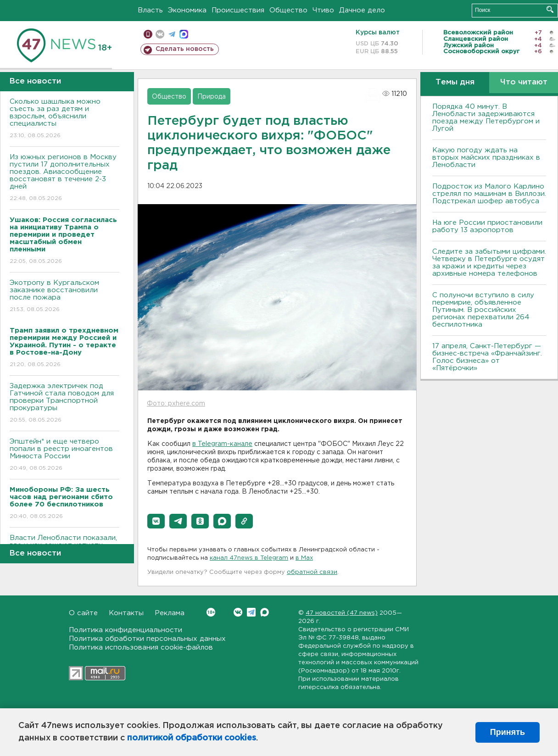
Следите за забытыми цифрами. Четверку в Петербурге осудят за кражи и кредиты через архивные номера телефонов (489, 263)
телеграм (172, 34)
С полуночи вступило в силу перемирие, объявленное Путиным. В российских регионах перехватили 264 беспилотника (483, 310)
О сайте (83, 613)
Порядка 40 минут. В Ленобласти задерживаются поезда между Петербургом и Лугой (486, 118)
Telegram (251, 612)
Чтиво (323, 10)
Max (265, 612)
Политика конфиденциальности (126, 630)
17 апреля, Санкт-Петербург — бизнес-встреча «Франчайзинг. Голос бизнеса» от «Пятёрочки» (487, 357)
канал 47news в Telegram (249, 558)
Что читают (524, 82)
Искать (550, 9)
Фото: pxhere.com (176, 404)
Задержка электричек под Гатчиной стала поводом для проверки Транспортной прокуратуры (64, 403)
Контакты (126, 613)
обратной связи (312, 572)
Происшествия (238, 10)
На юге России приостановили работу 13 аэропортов (487, 226)
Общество (288, 10)
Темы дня (455, 82)
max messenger (184, 34)
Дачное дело (362, 10)
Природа (212, 97)
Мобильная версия (148, 34)
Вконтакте (211, 612)
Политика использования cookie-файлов (141, 648)
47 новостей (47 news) (342, 613)
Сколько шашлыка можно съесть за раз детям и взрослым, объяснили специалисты (64, 119)
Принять (508, 732)
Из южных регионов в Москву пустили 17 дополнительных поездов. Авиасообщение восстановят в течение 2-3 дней (64, 178)
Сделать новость (185, 49)
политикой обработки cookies (192, 738)
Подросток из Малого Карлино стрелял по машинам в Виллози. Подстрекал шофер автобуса (489, 194)
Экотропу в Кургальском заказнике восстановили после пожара (64, 297)
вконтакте (160, 34)
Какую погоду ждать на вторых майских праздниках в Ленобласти (486, 158)
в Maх (304, 558)
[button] (156, 521)
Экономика (187, 10)
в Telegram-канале (222, 444)
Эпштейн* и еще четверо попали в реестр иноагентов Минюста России (64, 455)
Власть (150, 10)
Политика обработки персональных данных (147, 639)
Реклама (170, 613)
